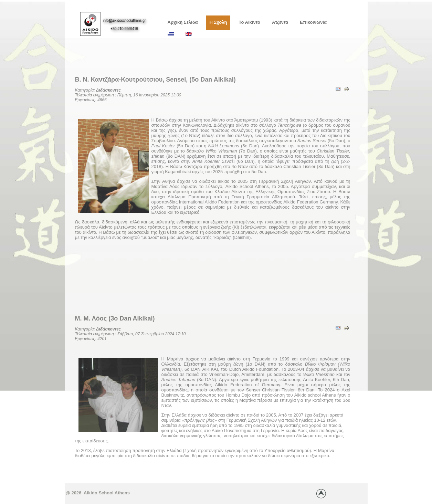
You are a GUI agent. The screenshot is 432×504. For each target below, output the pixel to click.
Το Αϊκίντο (249, 22)
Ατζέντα (280, 22)
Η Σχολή (218, 22)
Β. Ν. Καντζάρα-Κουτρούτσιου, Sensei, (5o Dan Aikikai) (155, 80)
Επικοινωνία (313, 22)
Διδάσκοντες (108, 90)
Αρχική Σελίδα (183, 22)
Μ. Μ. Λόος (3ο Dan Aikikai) (115, 318)
